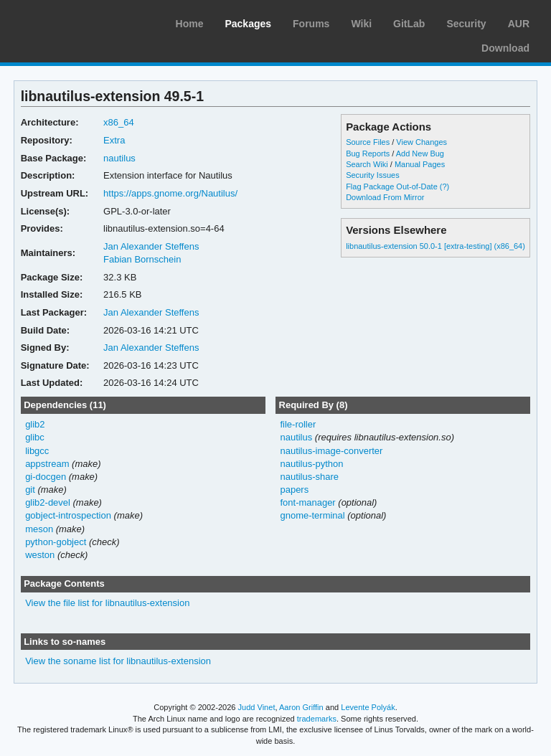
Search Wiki (367, 164)
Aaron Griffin (301, 707)
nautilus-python (311, 464)
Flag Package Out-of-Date (392, 186)
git (30, 490)
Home (190, 24)
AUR (519, 24)
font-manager (307, 502)
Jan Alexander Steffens (151, 246)
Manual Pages (420, 164)
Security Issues (372, 175)
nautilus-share (309, 477)
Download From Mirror (385, 197)
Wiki (361, 24)
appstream (47, 464)
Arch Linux (79, 22)
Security (466, 24)
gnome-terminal (312, 515)
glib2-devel (48, 502)
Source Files (368, 142)
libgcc (37, 451)
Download (505, 48)
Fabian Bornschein (142, 259)
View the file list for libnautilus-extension (107, 603)
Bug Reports (368, 153)
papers (294, 490)
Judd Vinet (257, 707)
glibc (35, 437)
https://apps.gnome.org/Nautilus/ (170, 193)
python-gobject (56, 542)
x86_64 (119, 122)
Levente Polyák (368, 707)
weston (40, 555)
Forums (311, 24)
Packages (248, 24)
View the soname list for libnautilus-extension (118, 661)
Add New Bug (420, 153)
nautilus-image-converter (331, 451)
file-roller (298, 424)
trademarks (317, 719)
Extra (114, 140)
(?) (444, 186)
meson (39, 529)
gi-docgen (46, 477)
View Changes (422, 142)
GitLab (409, 24)
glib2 (35, 424)
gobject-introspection (68, 515)
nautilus (119, 158)
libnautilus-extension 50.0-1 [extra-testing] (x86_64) (435, 246)
